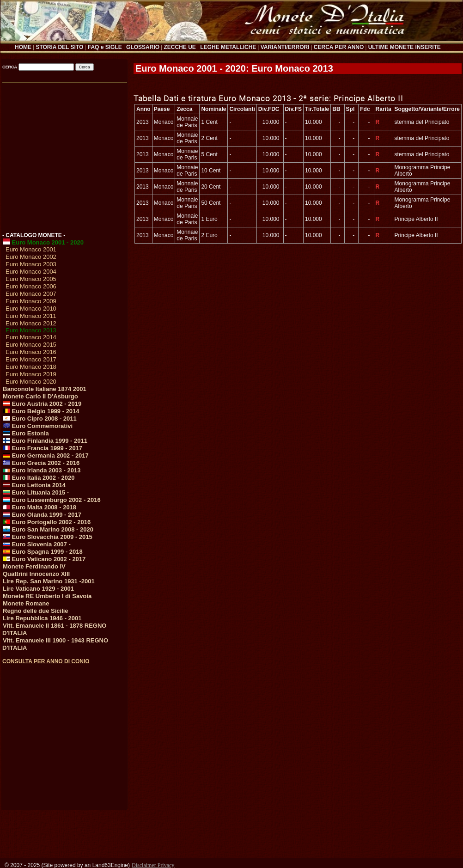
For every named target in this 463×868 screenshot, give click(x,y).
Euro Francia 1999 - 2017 (43, 448)
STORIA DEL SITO (59, 47)
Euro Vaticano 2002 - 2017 (44, 559)
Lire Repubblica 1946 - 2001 (42, 618)
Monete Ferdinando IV (34, 566)
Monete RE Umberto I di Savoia (47, 596)
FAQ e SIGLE (105, 47)
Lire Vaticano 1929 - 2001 (38, 589)
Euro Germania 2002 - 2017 (46, 455)
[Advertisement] (64, 149)
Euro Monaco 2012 (31, 323)
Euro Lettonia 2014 (34, 485)
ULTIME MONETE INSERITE (405, 47)
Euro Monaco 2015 (31, 345)
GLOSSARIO (143, 47)
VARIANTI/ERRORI (285, 47)
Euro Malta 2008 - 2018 (40, 507)
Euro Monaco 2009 (31, 301)
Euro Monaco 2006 (31, 286)
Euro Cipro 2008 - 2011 (40, 419)
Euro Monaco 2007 (31, 294)
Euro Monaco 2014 (31, 337)
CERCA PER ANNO (339, 47)
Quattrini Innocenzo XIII (36, 574)
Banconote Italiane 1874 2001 (45, 389)
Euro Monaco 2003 (31, 264)
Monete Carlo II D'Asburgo (40, 396)
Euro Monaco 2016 (31, 352)
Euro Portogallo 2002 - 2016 (47, 522)
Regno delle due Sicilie (36, 611)
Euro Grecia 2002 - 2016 (41, 463)
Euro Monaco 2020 (31, 382)
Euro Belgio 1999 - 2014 (41, 411)
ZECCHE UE (180, 47)
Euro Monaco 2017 (31, 359)
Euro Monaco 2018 (31, 367)
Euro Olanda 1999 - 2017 (42, 515)
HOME (23, 47)
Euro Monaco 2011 (31, 316)
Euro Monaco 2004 (31, 272)
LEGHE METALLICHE (228, 47)
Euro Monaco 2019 (31, 374)
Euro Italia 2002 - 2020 (39, 478)
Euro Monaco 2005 (31, 279)
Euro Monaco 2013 (31, 330)
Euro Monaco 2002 (31, 257)
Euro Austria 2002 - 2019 (42, 404)
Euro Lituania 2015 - (36, 492)
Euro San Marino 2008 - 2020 (48, 529)
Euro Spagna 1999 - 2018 (43, 552)
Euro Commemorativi (38, 426)
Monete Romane (26, 603)
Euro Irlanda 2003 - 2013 (42, 470)
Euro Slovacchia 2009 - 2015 (48, 537)
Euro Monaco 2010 (31, 309)
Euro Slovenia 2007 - (37, 544)
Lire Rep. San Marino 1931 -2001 (49, 581)
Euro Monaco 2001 (31, 249)
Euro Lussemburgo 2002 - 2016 (52, 500)
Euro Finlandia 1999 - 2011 (45, 441)
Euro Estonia (26, 433)
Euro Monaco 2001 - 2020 (43, 242)
